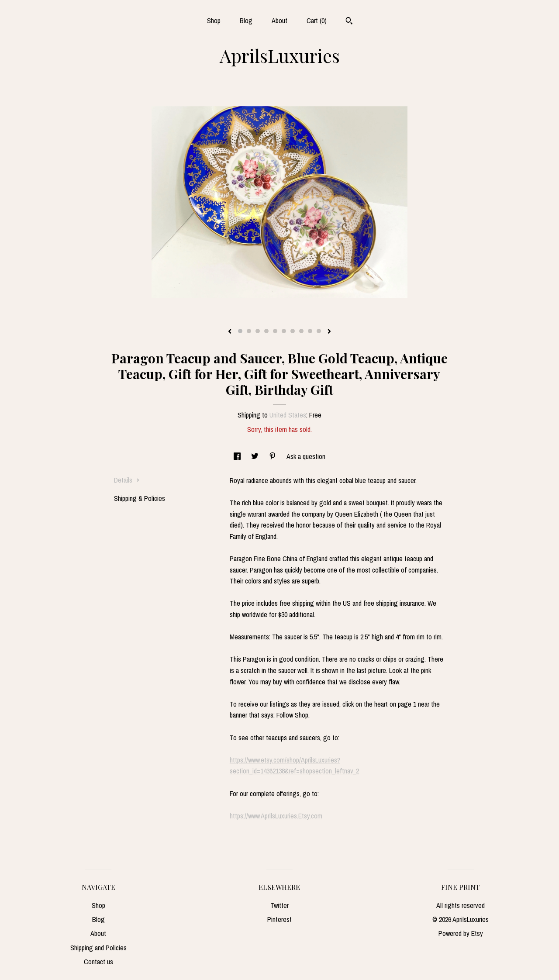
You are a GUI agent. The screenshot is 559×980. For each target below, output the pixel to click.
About (279, 21)
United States (288, 415)
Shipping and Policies (98, 948)
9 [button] (310, 331)
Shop (214, 21)
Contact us (98, 962)
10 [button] (319, 331)
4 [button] (266, 331)
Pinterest (279, 919)
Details (127, 480)
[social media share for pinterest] (273, 456)
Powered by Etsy (461, 933)
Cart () (317, 21)
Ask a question (306, 456)
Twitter (279, 905)
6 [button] (284, 331)
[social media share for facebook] (238, 456)
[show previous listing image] (230, 332)
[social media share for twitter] (256, 456)
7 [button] (293, 331)
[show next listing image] (329, 332)
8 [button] (301, 331)
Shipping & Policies (140, 498)
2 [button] (249, 331)
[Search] (349, 22)
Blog (246, 21)
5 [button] (275, 331)
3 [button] (258, 331)
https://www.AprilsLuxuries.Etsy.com (276, 816)
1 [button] (240, 331)
